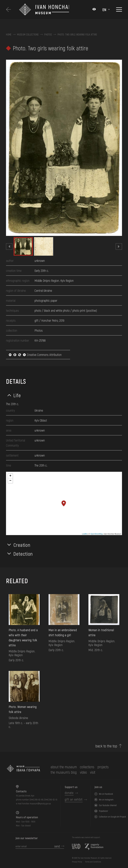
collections (87, 767)
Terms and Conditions (93, 862)
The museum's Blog (64, 772)
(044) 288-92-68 (36, 800)
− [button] (10, 481)
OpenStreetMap (97, 534)
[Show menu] (119, 9)
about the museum (64, 767)
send (57, 846)
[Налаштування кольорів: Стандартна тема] (94, 9)
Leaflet (85, 534)
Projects (103, 767)
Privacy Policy (77, 862)
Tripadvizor (103, 811)
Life (17, 395)
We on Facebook (106, 794)
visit (93, 772)
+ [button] (10, 476)
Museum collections (28, 35)
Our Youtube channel (108, 805)
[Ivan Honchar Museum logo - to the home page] (44, 9)
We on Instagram (106, 800)
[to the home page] (23, 770)
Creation (22, 545)
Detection (23, 554)
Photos (48, 35)
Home (9, 35)
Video (83, 772)
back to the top (106, 746)
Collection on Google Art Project (112, 817)
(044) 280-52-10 (51, 800)
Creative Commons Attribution (35, 355)
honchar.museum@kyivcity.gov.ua (36, 803)
